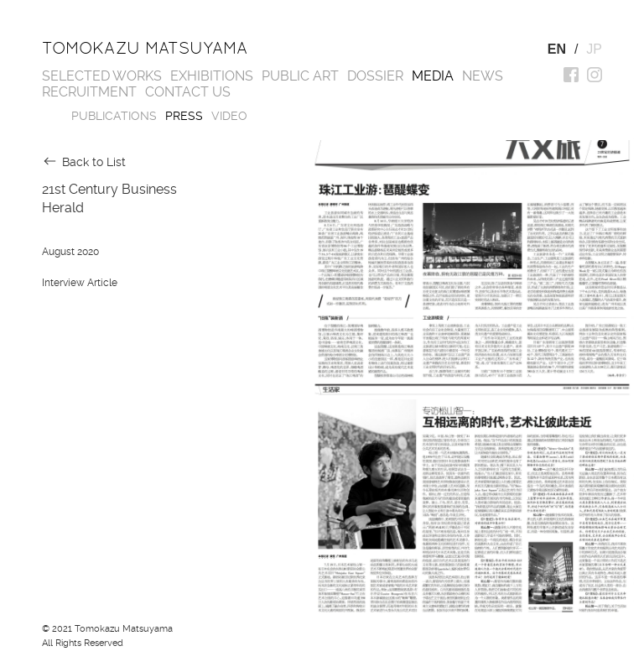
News (483, 76)
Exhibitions (212, 76)
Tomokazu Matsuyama (145, 48)
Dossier (375, 76)
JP (594, 49)
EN (557, 49)
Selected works (102, 76)
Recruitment (89, 92)
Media (433, 76)
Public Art (300, 76)
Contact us (188, 92)
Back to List (94, 162)
